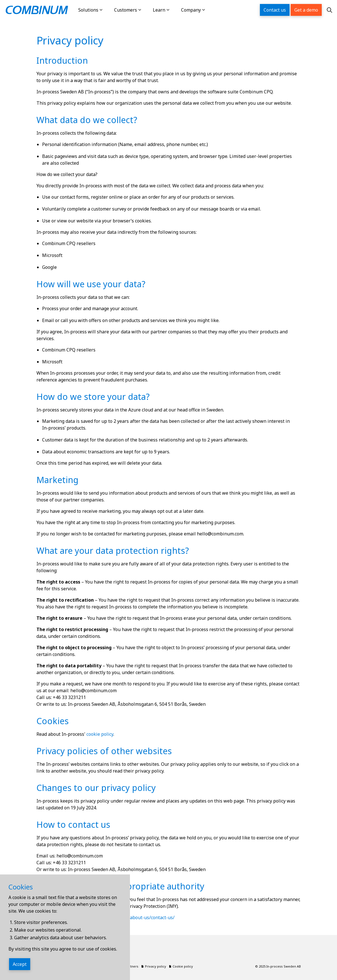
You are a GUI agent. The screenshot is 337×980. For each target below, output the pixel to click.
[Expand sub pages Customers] (145, 10)
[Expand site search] (329, 10)
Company (191, 10)
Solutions (88, 10)
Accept (20, 964)
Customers (126, 10)
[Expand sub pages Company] (209, 10)
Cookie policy (181, 966)
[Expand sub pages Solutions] (107, 10)
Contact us (275, 10)
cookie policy (100, 734)
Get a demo (306, 10)
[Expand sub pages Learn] (174, 10)
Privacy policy (154, 966)
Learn (159, 10)
